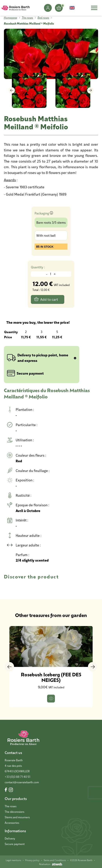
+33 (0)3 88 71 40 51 (17, 777)
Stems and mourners (17, 817)
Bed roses (43, 18)
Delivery (10, 838)
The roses (27, 18)
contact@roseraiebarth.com (22, 782)
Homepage (11, 18)
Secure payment (15, 844)
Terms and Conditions (55, 860)
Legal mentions (13, 860)
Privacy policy (32, 860)
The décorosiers (14, 812)
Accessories (12, 823)
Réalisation (51, 864)
